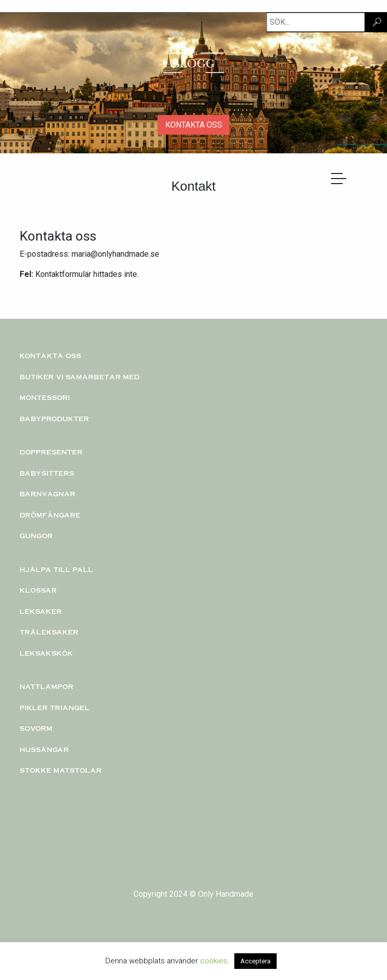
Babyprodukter (54, 419)
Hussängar (44, 750)
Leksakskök (46, 653)
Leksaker (41, 611)
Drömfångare (50, 515)
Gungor (36, 536)
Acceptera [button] (255, 961)
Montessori (45, 397)
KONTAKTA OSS (194, 125)
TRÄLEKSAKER (49, 632)
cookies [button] (214, 961)
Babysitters (47, 473)
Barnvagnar (48, 494)
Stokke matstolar (61, 770)
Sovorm (36, 728)
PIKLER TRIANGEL (55, 708)
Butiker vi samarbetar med (80, 377)
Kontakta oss (50, 356)
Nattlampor (47, 686)
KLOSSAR (38, 590)
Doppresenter (51, 452)
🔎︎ (377, 22)
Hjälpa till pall (56, 569)
